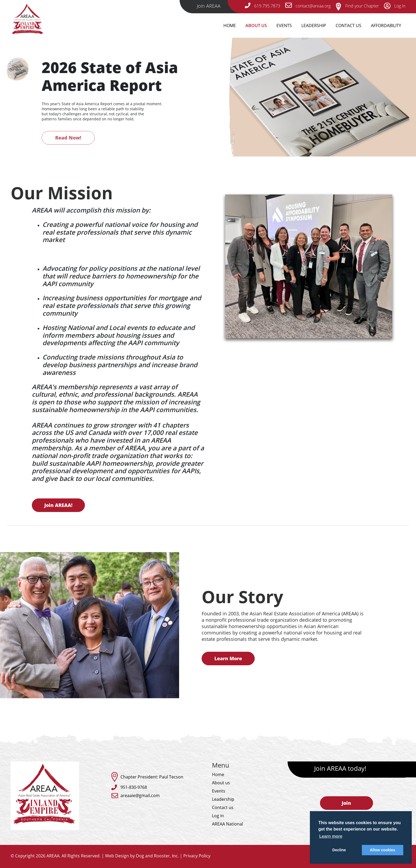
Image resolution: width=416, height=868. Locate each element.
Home (230, 26)
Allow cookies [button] (383, 850)
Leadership (314, 26)
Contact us (223, 807)
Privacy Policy (197, 856)
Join (346, 803)
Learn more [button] (331, 836)
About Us (256, 26)
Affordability (386, 26)
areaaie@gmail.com (140, 795)
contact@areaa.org (308, 6)
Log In (395, 6)
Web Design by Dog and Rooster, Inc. (142, 856)
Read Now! (68, 138)
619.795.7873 (263, 6)
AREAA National (228, 824)
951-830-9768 (134, 787)
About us (221, 783)
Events (284, 26)
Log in (218, 816)
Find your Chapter (357, 6)
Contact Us (348, 26)
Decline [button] (339, 850)
